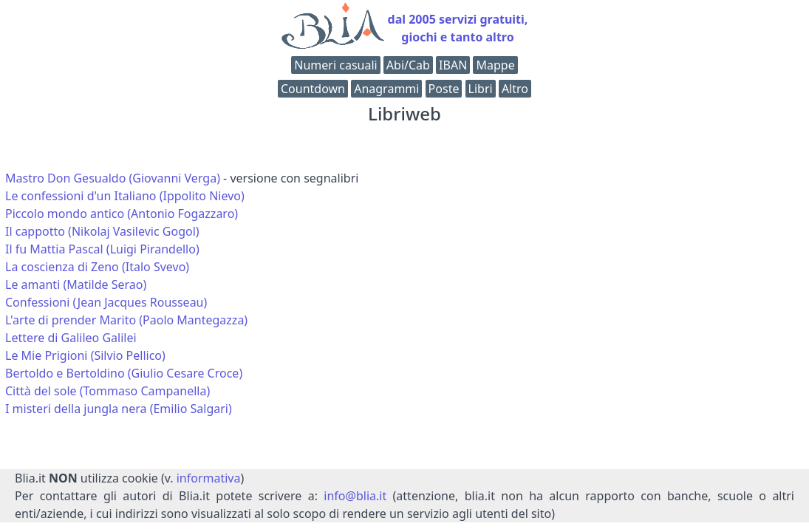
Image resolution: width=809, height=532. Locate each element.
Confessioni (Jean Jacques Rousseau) (106, 302)
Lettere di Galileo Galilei (71, 338)
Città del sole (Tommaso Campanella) (107, 391)
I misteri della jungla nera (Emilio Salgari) (119, 409)
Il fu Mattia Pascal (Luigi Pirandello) (102, 249)
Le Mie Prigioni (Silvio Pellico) (85, 355)
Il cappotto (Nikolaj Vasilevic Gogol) (102, 231)
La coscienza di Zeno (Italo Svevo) (97, 267)
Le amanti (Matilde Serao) (76, 284)
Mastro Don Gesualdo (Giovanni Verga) (113, 178)
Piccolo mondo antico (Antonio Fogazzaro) (122, 214)
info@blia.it (355, 496)
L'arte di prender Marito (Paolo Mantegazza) (126, 320)
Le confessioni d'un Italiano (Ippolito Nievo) (125, 196)
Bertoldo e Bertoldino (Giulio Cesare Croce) (124, 373)
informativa (209, 478)
